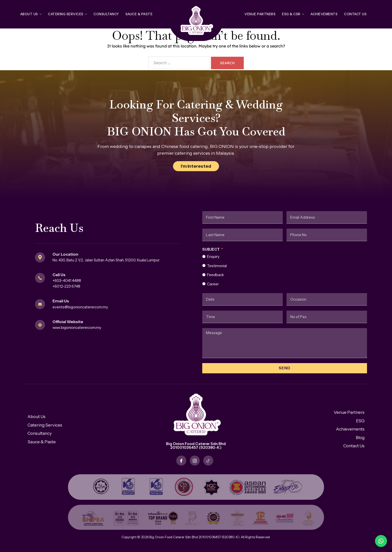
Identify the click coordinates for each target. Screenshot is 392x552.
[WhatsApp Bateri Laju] (359, 541)
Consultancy (106, 14)
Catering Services (67, 14)
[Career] (204, 284)
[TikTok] (208, 461)
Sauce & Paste (139, 14)
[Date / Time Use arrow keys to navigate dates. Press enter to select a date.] (242, 299)
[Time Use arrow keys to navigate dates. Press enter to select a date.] (242, 317)
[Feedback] (204, 275)
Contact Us (355, 14)
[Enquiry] (204, 257)
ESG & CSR (293, 14)
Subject (211, 249)
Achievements (324, 14)
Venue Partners (260, 14)
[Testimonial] (204, 266)
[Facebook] (181, 461)
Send (284, 368)
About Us (31, 14)
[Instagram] (195, 461)
